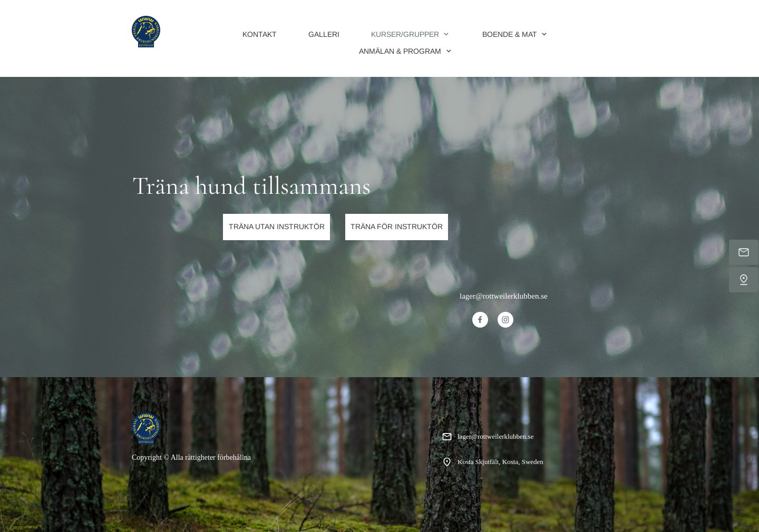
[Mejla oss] (744, 252)
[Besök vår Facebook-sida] (480, 320)
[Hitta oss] (744, 280)
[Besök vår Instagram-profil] (505, 320)
